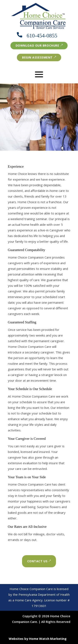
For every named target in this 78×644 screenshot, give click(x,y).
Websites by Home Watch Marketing (38, 639)
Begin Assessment (37, 57)
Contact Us (37, 561)
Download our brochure (37, 45)
